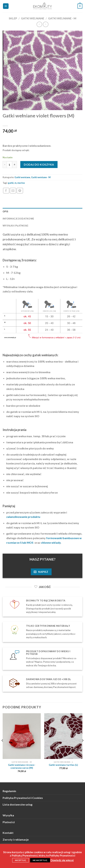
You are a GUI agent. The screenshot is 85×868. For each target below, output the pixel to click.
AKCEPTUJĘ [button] (20, 860)
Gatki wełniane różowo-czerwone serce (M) (22, 766)
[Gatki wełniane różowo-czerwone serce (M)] (22, 736)
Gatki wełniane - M (62, 18)
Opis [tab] (5, 211)
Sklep (13, 18)
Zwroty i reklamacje (16, 839)
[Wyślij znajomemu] (13, 191)
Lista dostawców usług (17, 804)
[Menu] (6, 6)
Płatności (9, 822)
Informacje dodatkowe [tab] (18, 219)
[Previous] (2, 747)
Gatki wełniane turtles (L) (63, 765)
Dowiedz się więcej (62, 860)
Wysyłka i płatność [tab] (15, 226)
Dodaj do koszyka (39, 164)
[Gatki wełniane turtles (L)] (63, 736)
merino (21, 183)
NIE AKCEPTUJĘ (40, 860)
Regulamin (9, 791)
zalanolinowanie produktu (23, 517)
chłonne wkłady (51, 543)
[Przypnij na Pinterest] (20, 191)
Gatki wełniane (33, 18)
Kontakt (8, 833)
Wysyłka (8, 815)
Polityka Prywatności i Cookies (23, 798)
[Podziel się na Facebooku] (6, 191)
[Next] (83, 747)
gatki (11, 183)
